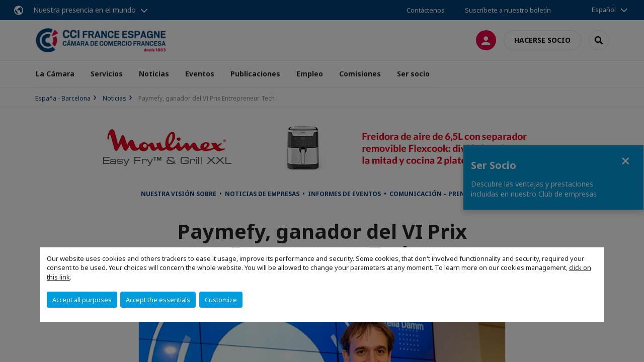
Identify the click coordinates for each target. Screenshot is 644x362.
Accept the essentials (158, 300)
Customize (221, 300)
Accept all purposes (82, 300)
